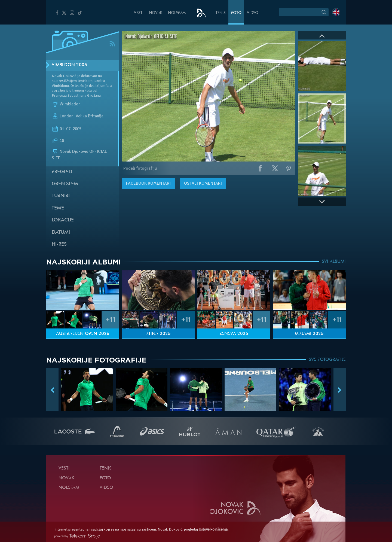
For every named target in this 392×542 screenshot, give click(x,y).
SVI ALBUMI (334, 262)
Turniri (61, 196)
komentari (148, 183)
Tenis (221, 13)
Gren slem (65, 184)
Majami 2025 (309, 334)
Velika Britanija (90, 116)
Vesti (139, 13)
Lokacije (63, 220)
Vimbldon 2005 (69, 65)
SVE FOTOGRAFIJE (327, 360)
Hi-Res (59, 244)
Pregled (62, 172)
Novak (156, 13)
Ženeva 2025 (234, 334)
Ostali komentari (203, 183)
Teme (58, 208)
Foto (236, 13)
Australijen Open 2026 (83, 334)
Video (253, 13)
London (67, 116)
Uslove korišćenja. (214, 529)
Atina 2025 (158, 334)
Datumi (61, 232)
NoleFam (177, 13)
